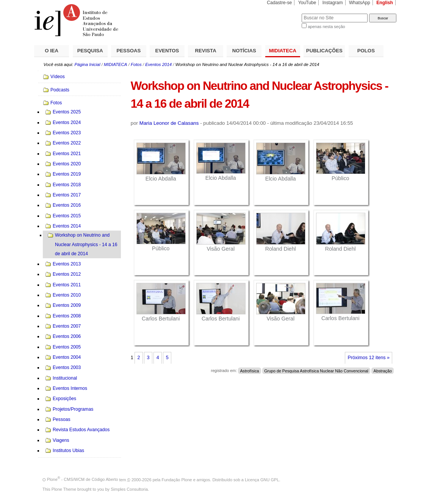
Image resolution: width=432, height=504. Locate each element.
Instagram (333, 3)
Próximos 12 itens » (369, 358)
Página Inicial (87, 64)
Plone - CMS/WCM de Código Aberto (83, 479)
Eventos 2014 (158, 64)
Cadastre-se (279, 3)
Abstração (383, 371)
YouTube (307, 3)
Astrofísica (249, 371)
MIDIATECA (283, 51)
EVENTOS (167, 51)
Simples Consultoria (129, 489)
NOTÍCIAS (244, 51)
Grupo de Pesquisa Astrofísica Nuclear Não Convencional (316, 371)
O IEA (52, 51)
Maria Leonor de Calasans (169, 123)
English (385, 3)
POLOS (366, 51)
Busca (283, 13)
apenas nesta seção (326, 27)
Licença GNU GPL (262, 479)
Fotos (136, 64)
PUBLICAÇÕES (324, 51)
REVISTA (206, 51)
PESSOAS (129, 51)
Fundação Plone (177, 479)
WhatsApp (360, 3)
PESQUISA (90, 51)
